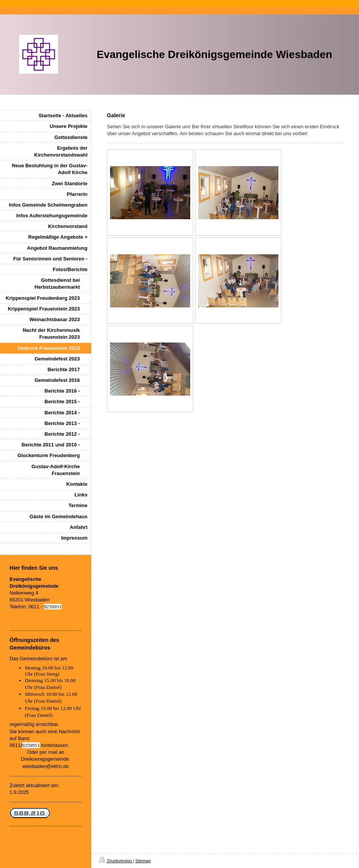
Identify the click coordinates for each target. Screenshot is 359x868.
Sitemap (143, 861)
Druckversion (116, 861)
